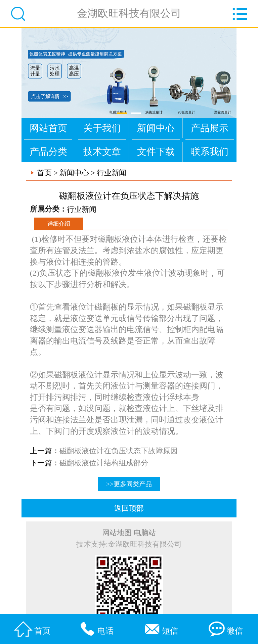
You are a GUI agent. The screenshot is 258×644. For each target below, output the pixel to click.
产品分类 (48, 152)
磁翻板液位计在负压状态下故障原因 (119, 451)
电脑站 (145, 533)
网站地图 (117, 533)
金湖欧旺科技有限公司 (129, 13)
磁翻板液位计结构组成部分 (104, 463)
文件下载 (156, 152)
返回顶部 (129, 508)
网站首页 (48, 128)
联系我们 (210, 152)
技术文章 (102, 152)
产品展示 (210, 128)
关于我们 (102, 128)
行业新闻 (112, 173)
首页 (44, 173)
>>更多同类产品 (129, 484)
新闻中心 (156, 128)
